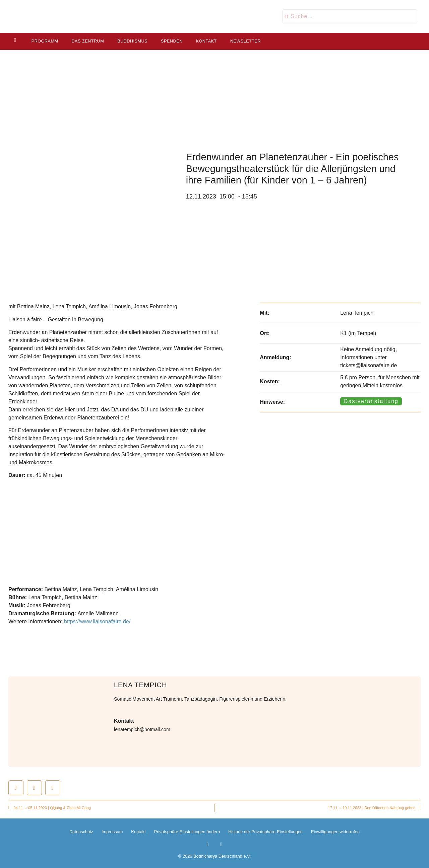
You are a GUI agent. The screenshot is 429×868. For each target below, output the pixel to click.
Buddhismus (132, 41)
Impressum (112, 832)
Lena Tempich (140, 685)
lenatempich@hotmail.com (142, 729)
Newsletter (245, 41)
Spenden (171, 41)
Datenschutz (81, 832)
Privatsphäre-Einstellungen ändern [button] (187, 832)
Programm (44, 41)
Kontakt (206, 41)
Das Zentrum (87, 41)
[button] (16, 788)
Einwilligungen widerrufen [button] (335, 832)
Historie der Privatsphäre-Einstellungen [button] (265, 832)
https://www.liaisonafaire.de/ (97, 621)
